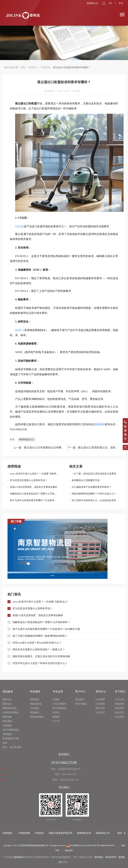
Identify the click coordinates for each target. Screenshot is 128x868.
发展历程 (119, 704)
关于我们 (120, 691)
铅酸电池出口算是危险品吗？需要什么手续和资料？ (34, 494)
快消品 (56, 712)
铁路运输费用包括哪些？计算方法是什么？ (94, 494)
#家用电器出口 (27, 440)
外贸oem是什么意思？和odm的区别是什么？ (37, 643)
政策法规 (100, 708)
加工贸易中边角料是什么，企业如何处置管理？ (96, 500)
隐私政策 (69, 850)
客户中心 (80, 691)
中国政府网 (24, 833)
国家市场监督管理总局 (60, 833)
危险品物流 (36, 704)
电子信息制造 (59, 708)
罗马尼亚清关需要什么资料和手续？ (29, 480)
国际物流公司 (103, 833)
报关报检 (7, 721)
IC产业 (56, 721)
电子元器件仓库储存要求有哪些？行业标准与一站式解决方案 (34, 500)
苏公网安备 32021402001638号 (81, 845)
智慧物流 (34, 699)
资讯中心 (33, 67)
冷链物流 (34, 712)
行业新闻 (100, 704)
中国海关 (39, 833)
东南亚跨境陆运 (11, 712)
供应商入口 (90, 3)
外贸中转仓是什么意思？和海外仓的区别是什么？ (40, 663)
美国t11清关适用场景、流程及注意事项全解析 (34, 487)
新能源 (56, 717)
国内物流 (99, 857)
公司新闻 (100, 699)
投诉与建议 (81, 704)
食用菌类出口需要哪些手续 (86, 480)
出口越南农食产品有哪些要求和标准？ (91, 487)
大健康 (56, 699)
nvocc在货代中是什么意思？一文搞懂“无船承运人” (34, 474)
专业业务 (58, 691)
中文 (120, 3)
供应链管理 (111, 857)
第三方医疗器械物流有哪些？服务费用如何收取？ (40, 636)
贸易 (5, 743)
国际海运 (7, 704)
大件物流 (34, 708)
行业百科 (45, 67)
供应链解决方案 (11, 739)
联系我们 (64, 754)
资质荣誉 (119, 708)
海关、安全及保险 (12, 747)
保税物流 (7, 734)
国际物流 (18, 857)
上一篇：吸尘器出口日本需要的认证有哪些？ (40, 448)
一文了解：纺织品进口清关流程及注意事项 (94, 474)
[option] (64, 549)
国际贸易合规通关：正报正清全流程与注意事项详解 (41, 656)
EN (109, 3)
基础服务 (8, 691)
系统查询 (80, 699)
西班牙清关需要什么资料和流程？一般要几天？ (39, 650)
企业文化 (119, 712)
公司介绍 (119, 699)
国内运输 (7, 717)
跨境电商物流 (37, 717)
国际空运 (7, 699)
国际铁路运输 (9, 708)
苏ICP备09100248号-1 (106, 845)
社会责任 (119, 717)
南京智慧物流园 (11, 730)
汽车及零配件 (59, 704)
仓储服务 (7, 726)
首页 (23, 67)
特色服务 (35, 691)
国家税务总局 (84, 833)
